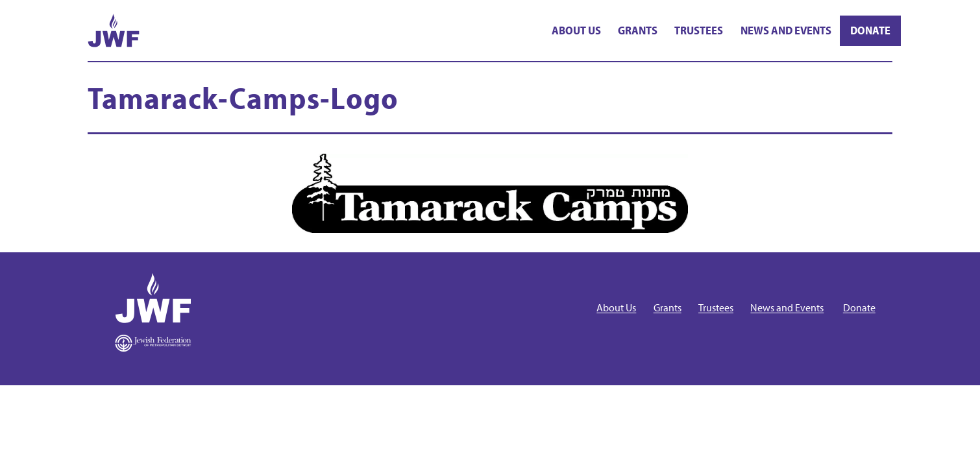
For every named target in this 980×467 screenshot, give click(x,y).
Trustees (699, 30)
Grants (638, 30)
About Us (576, 30)
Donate (870, 30)
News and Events (786, 30)
